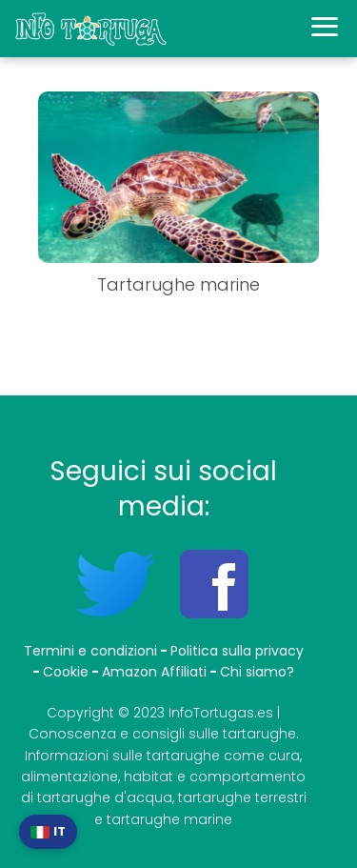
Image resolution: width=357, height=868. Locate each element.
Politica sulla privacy (237, 651)
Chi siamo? (257, 672)
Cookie (66, 672)
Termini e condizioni (90, 651)
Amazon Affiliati (154, 672)
